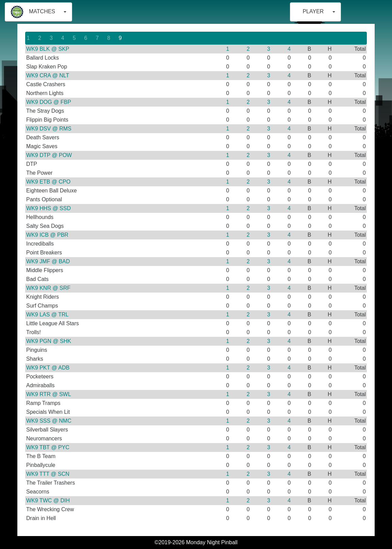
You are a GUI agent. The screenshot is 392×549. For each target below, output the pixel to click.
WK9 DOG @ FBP (49, 102)
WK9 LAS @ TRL (47, 315)
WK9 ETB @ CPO (48, 182)
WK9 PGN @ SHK (49, 341)
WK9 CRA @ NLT (48, 75)
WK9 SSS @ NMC (49, 421)
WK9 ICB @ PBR (47, 235)
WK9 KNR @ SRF (48, 288)
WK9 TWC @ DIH (48, 500)
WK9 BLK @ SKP (48, 49)
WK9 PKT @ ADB (48, 368)
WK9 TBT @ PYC (48, 447)
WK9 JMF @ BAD (48, 261)
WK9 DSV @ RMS (49, 129)
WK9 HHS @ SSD (48, 208)
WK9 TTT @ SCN (48, 474)
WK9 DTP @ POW (49, 155)
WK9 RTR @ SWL (49, 394)
